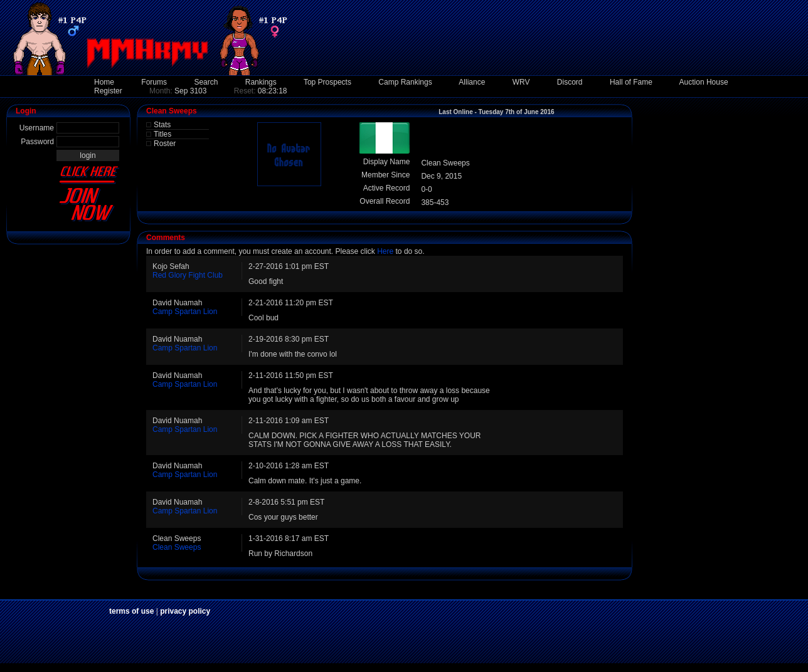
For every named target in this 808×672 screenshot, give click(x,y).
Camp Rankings (405, 82)
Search (206, 82)
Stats (162, 125)
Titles (162, 134)
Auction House (704, 82)
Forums (154, 82)
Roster (165, 144)
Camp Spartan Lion (185, 312)
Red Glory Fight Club (188, 275)
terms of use (131, 611)
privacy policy (185, 611)
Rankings (261, 82)
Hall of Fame (631, 82)
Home (104, 82)
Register (108, 91)
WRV (521, 82)
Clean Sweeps (177, 547)
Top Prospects (327, 82)
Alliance (472, 82)
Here (385, 251)
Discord (570, 82)
